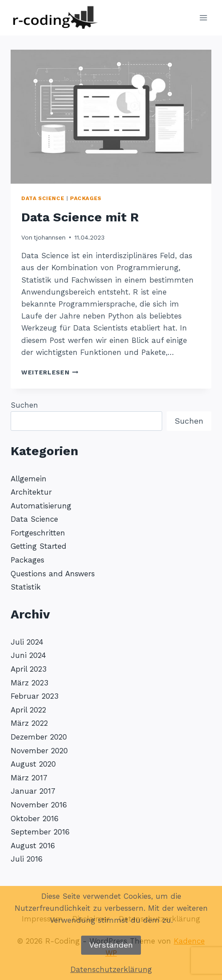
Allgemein (29, 479)
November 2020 (39, 751)
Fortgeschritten (38, 533)
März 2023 (29, 683)
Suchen (24, 405)
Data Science (43, 198)
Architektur (31, 492)
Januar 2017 (33, 791)
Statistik (26, 587)
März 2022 (29, 723)
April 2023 (29, 669)
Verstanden (111, 945)
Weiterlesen (50, 372)
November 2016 (39, 805)
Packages (86, 198)
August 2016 (33, 846)
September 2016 (40, 832)
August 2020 (33, 764)
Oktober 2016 (35, 819)
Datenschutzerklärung (111, 969)
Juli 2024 (27, 642)
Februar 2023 (35, 696)
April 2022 (28, 710)
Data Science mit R (80, 217)
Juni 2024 (28, 655)
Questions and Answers (53, 574)
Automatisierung (41, 506)
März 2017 (29, 778)
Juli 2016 (27, 859)
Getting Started (39, 546)
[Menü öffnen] (203, 18)
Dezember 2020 (39, 737)
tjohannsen (50, 237)
